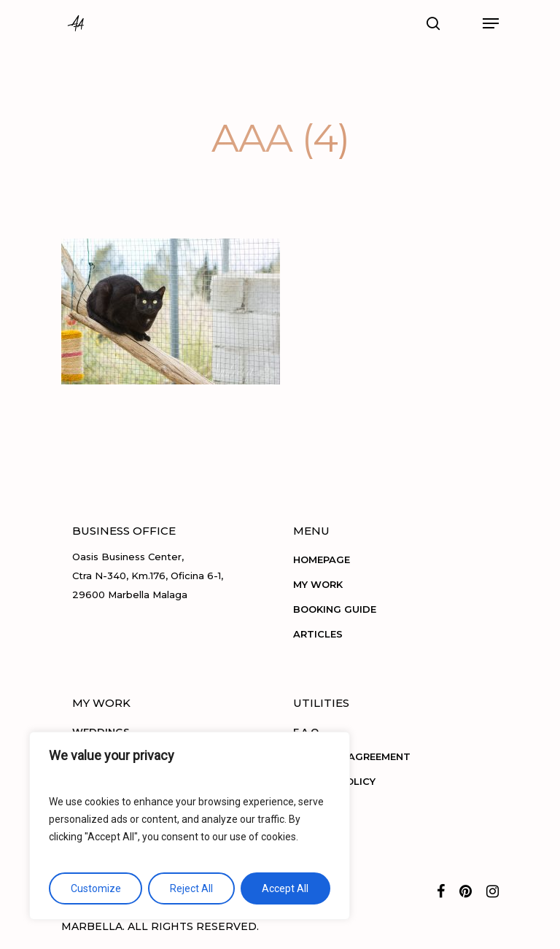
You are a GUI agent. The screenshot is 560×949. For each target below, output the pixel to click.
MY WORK (318, 584)
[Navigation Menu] (491, 23)
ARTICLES (318, 634)
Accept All (285, 888)
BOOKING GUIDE (335, 609)
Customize (96, 888)
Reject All (191, 888)
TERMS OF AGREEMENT (352, 756)
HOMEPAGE (322, 559)
